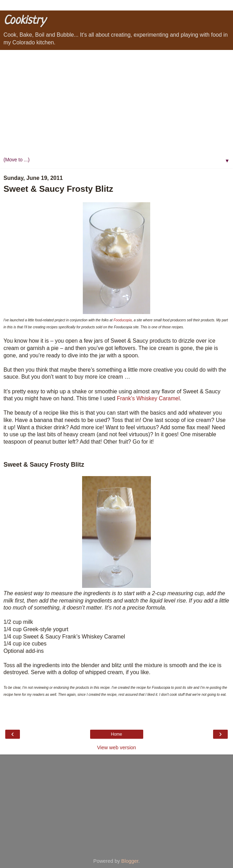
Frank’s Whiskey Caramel (148, 398)
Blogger (130, 861)
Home (116, 734)
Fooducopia (123, 320)
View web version (117, 747)
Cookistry (24, 21)
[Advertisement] (116, 102)
